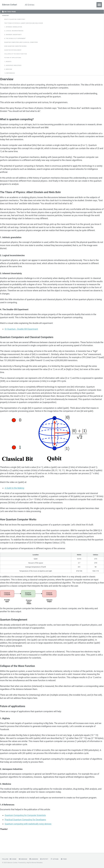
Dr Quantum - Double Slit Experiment (22, 335)
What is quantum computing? (15, 19)
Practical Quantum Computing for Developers (26, 836)
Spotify (45, 859)
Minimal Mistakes (37, 863)
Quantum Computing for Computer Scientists (26, 831)
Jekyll (28, 863)
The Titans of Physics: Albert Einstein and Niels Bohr (24, 23)
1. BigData (8, 62)
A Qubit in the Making (15, 497)
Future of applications (13, 58)
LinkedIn (34, 859)
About (42, 5)
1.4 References (10, 73)
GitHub (55, 859)
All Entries (30, 5)
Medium (23, 859)
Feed (65, 859)
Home (13, 859)
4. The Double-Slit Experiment (15, 39)
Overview (6, 16)
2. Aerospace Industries (13, 65)
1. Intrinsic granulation (13, 27)
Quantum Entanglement (13, 50)
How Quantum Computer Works (15, 46)
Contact (53, 5)
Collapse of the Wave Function (16, 54)
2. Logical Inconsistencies (14, 31)
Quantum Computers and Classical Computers (21, 42)
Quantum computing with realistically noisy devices (29, 840)
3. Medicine (8, 69)
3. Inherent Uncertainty (13, 35)
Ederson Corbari (10, 5)
